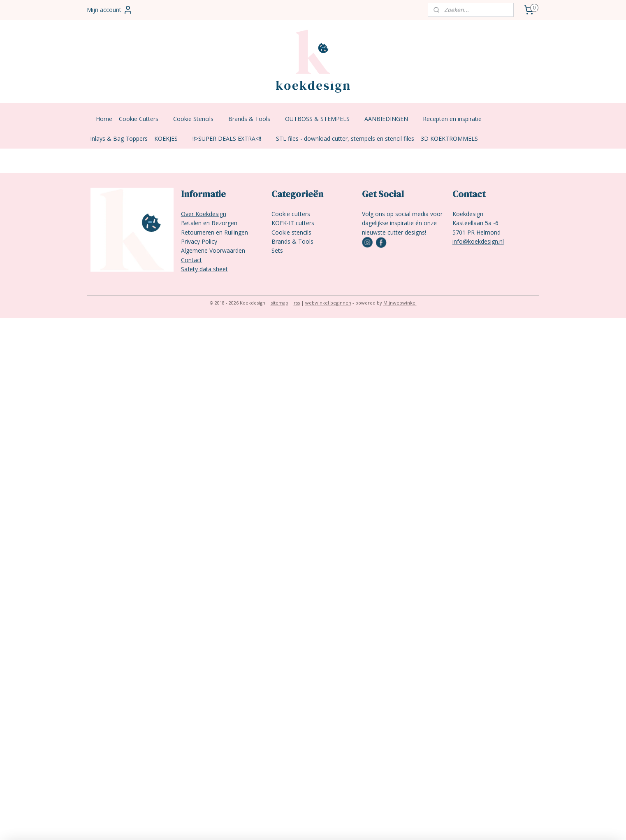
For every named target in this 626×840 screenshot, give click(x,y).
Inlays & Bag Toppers (119, 138)
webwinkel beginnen (328, 303)
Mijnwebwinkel (400, 303)
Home (104, 119)
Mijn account (110, 10)
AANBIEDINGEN (390, 119)
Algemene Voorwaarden (213, 250)
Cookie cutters (291, 214)
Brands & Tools (253, 119)
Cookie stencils (291, 232)
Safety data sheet (204, 269)
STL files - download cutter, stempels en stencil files (345, 138)
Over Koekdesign (204, 214)
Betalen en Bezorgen (209, 223)
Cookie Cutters (143, 119)
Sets (277, 250)
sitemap (279, 303)
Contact (191, 260)
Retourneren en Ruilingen (214, 232)
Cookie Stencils (197, 119)
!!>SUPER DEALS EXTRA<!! (231, 138)
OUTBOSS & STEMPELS (321, 119)
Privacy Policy (199, 241)
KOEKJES (170, 138)
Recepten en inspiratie (456, 119)
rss (297, 303)
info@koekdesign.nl (478, 241)
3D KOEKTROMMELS (449, 138)
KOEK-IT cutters (293, 223)
